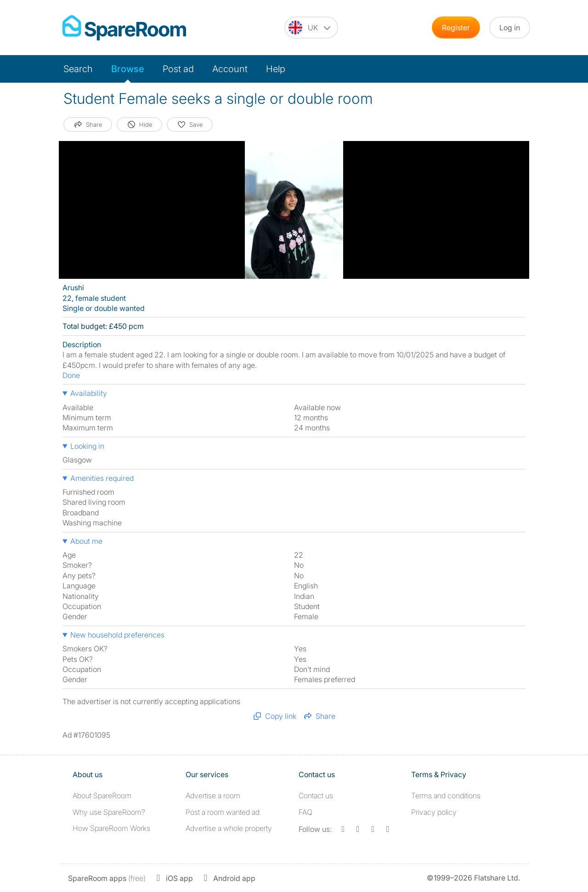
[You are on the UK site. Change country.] (311, 28)
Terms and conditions (446, 796)
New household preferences (117, 635)
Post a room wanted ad (223, 812)
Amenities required (102, 478)
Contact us (316, 796)
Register (456, 28)
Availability (89, 393)
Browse (128, 69)
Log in (510, 28)
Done (71, 375)
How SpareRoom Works (111, 828)
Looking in (87, 446)
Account (230, 69)
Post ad (178, 69)
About (102, 796)
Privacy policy (434, 812)
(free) (107, 878)
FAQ (305, 812)
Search (78, 69)
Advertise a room (213, 796)
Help (276, 69)
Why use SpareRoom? (109, 812)
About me (86, 541)
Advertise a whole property (229, 828)
